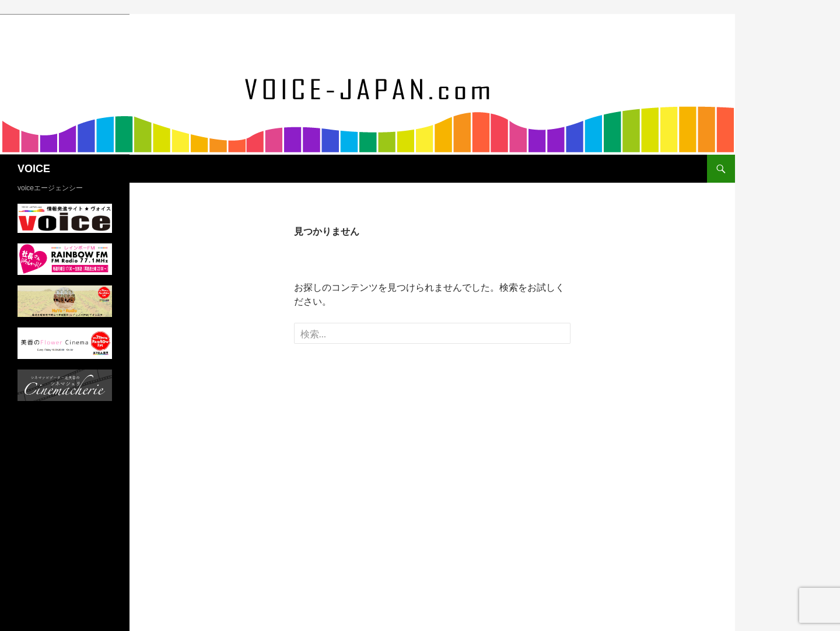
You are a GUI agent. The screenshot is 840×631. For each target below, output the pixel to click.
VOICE (34, 169)
